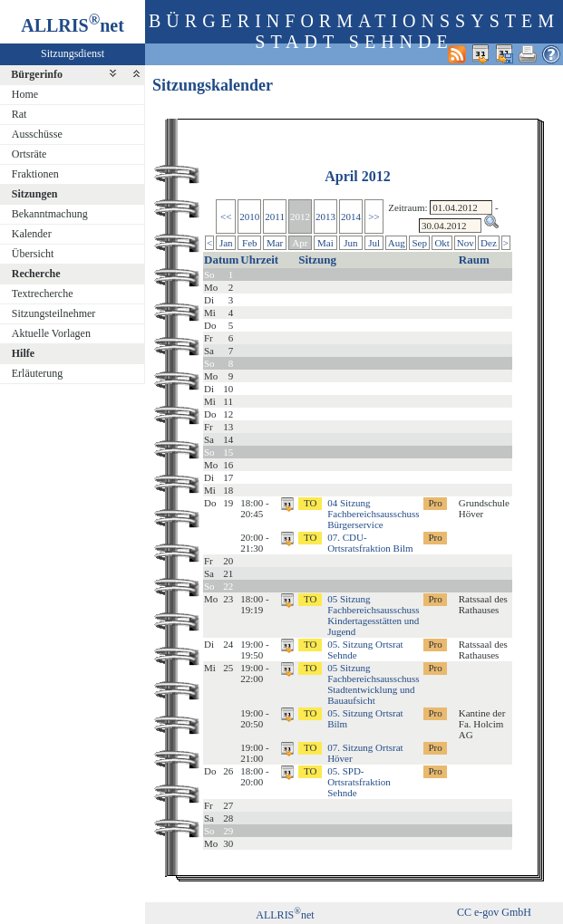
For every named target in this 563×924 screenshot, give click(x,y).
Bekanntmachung (50, 214)
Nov (466, 243)
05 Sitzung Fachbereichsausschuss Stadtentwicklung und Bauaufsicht (373, 684)
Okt (442, 243)
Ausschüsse (37, 134)
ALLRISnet (285, 915)
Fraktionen (35, 174)
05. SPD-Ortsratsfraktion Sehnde (359, 782)
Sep (419, 243)
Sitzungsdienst (73, 53)
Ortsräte (29, 154)
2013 (325, 217)
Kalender (32, 234)
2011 (275, 217)
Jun (350, 243)
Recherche (36, 274)
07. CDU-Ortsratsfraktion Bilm (370, 543)
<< (226, 217)
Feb (250, 243)
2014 (351, 217)
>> (374, 217)
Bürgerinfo (37, 74)
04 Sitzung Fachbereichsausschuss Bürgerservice (373, 514)
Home (25, 94)
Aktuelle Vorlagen (51, 333)
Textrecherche (43, 294)
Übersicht (33, 254)
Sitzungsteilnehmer (54, 313)
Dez (489, 243)
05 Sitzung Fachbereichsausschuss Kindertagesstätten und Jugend (373, 615)
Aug (397, 243)
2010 (249, 217)
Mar (275, 243)
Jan (226, 243)
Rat (19, 114)
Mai (325, 243)
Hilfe (23, 353)
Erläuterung (38, 373)
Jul (374, 243)
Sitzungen (35, 194)
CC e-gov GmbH (494, 912)
